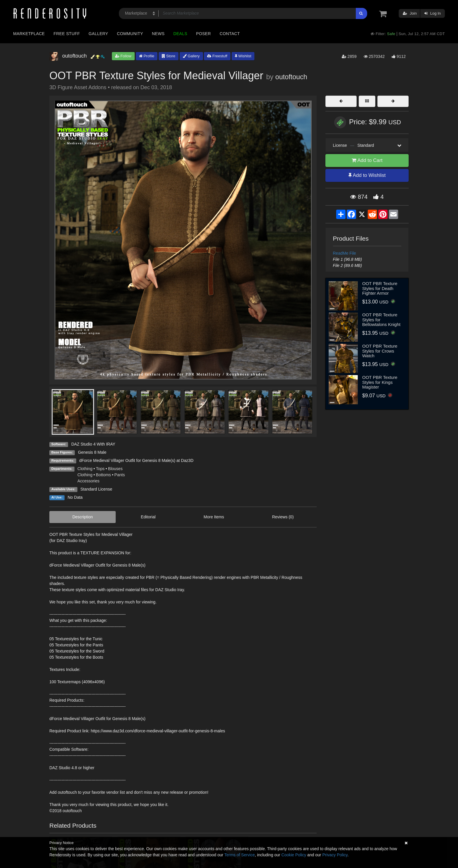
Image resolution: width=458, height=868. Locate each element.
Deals (180, 34)
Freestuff (217, 56)
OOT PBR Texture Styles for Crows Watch (380, 351)
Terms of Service (240, 855)
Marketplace (29, 34)
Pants (120, 475)
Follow (123, 56)
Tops (100, 469)
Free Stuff (67, 34)
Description (83, 517)
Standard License (96, 489)
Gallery (98, 34)
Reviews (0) (283, 517)
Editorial (148, 517)
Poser (203, 34)
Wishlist (243, 56)
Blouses (115, 469)
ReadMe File (345, 253)
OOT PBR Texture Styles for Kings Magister (380, 382)
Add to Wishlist (367, 175)
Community (130, 34)
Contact (230, 34)
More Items (214, 517)
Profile (147, 56)
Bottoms (103, 475)
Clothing (85, 469)
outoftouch (291, 77)
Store (169, 56)
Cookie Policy (294, 855)
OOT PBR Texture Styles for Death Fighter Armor (380, 288)
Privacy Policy (335, 855)
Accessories (88, 481)
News (158, 34)
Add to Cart (367, 160)
